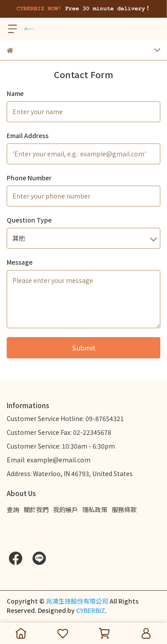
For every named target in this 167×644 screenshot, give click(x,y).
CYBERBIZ (91, 610)
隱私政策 (95, 509)
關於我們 (36, 509)
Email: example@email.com (49, 460)
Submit (84, 348)
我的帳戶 (65, 509)
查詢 (13, 509)
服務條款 (124, 509)
